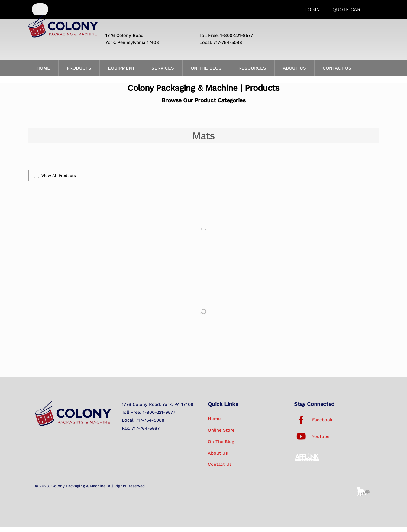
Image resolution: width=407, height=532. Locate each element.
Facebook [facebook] (313, 425)
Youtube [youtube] (312, 441)
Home (43, 73)
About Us (294, 73)
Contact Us (337, 73)
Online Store (221, 435)
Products (79, 73)
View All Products (55, 181)
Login (312, 10)
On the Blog (206, 73)
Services (163, 73)
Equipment (121, 73)
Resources (252, 73)
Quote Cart (348, 10)
